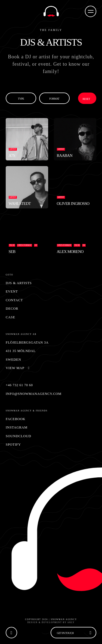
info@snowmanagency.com (34, 394)
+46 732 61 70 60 (19, 385)
